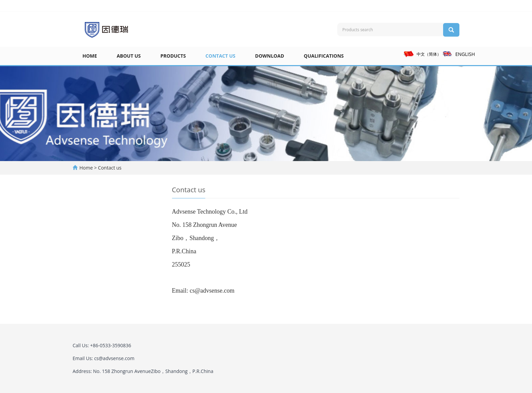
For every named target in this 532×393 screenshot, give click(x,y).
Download (270, 56)
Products (173, 56)
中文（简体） (422, 54)
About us (129, 56)
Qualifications (324, 56)
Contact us (221, 56)
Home (90, 56)
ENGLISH (458, 54)
